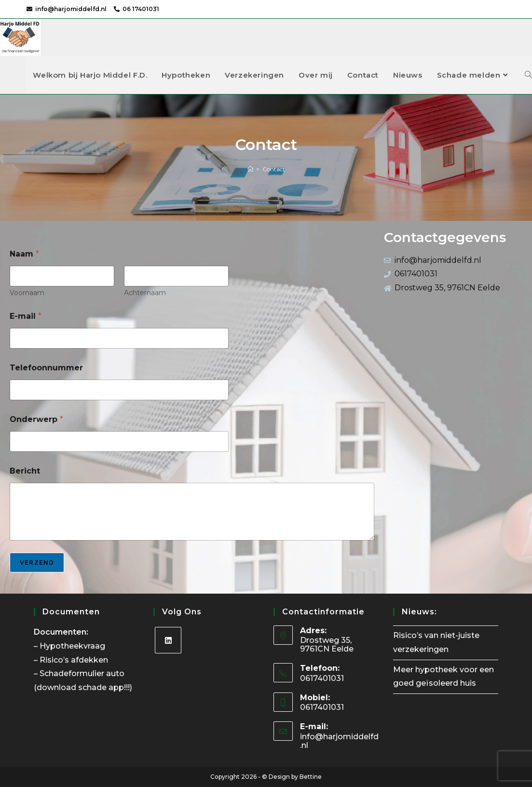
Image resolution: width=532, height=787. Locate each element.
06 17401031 (141, 9)
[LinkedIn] (168, 640)
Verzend (37, 563)
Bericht (25, 471)
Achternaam (145, 293)
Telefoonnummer (46, 368)
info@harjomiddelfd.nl (71, 9)
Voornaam (27, 293)
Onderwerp (36, 419)
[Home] (250, 169)
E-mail (26, 316)
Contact (274, 169)
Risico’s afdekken (75, 660)
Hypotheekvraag (73, 646)
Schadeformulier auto (83, 673)
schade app (101, 687)
